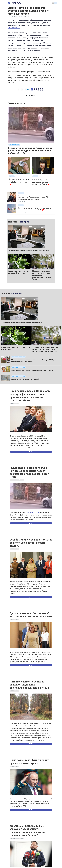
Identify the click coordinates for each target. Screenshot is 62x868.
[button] (53, 3)
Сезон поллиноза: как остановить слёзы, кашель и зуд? (32, 370)
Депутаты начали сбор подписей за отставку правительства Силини (31, 615)
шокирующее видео (33, 513)
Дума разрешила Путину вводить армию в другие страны (30, 762)
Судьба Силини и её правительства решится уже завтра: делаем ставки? (31, 543)
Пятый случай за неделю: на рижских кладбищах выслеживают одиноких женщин (30, 685)
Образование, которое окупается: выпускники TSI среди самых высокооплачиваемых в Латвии (45, 349)
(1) (48, 185)
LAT (55, 3)
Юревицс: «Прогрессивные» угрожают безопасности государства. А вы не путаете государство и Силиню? (27, 831)
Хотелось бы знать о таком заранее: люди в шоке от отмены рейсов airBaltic (34, 209)
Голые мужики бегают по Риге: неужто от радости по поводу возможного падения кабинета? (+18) (30, 151)
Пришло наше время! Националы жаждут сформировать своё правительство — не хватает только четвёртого (33, 198)
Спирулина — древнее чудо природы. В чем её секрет (19, 272)
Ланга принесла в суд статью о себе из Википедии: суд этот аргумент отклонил (40, 182)
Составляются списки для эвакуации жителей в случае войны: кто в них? (19, 181)
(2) (10, 185)
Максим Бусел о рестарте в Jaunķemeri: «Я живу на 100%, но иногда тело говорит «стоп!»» (34, 361)
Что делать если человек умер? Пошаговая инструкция (31, 250)
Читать (31, 452)
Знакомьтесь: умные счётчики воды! (25, 379)
